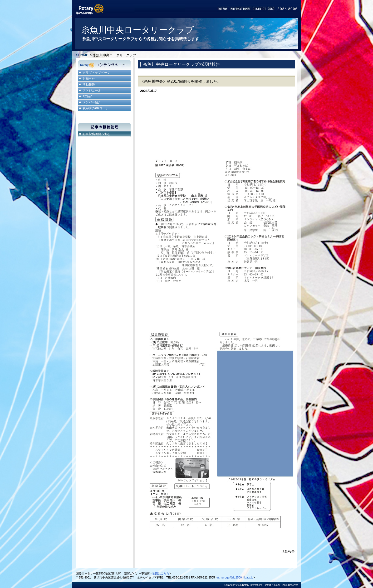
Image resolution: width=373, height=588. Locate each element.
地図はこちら (161, 574)
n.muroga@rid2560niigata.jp (235, 578)
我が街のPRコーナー (97, 108)
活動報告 (89, 84)
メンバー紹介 (92, 102)
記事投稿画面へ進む (96, 134)
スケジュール (92, 90)
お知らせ (89, 79)
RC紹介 (88, 96)
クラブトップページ (96, 73)
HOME (83, 55)
